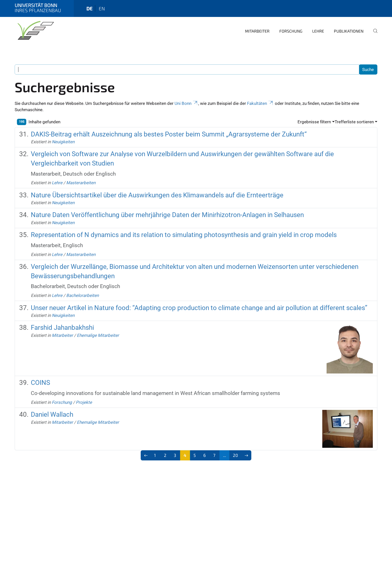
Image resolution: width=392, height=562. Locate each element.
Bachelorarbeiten (82, 295)
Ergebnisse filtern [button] (314, 122)
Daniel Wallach (52, 414)
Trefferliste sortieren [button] (354, 122)
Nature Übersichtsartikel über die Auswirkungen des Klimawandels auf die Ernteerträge (157, 195)
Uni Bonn (186, 103)
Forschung (291, 31)
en (102, 8)
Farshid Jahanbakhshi (62, 327)
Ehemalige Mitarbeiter (98, 335)
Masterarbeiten (81, 183)
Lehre (318, 31)
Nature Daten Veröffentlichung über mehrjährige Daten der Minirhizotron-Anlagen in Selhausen (167, 215)
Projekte (84, 402)
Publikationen (349, 31)
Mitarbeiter (257, 31)
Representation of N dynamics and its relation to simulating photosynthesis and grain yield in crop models (184, 235)
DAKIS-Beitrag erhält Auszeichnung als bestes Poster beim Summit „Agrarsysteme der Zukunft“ (169, 134)
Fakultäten (260, 103)
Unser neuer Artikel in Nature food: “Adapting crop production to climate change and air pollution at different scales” (199, 308)
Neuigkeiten (63, 142)
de (89, 8)
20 (235, 455)
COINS (40, 383)
